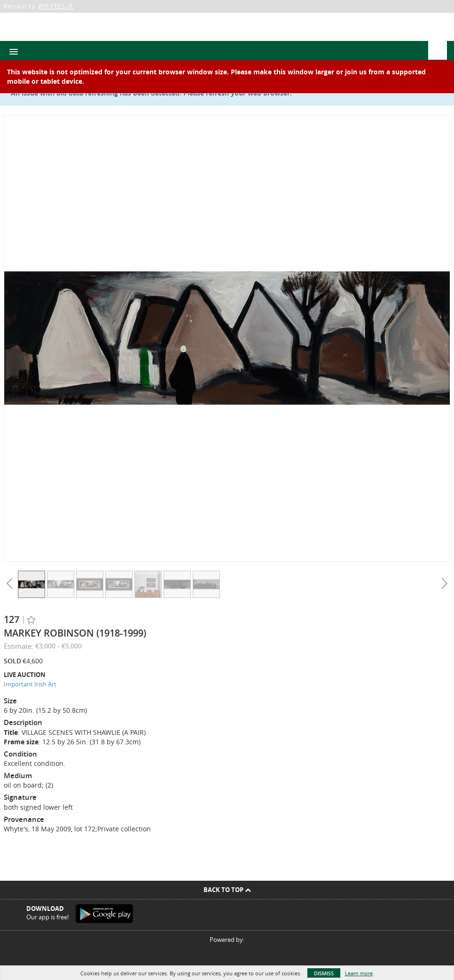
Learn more (359, 973)
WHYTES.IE (56, 6)
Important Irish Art (30, 684)
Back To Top (227, 890)
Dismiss (324, 973)
